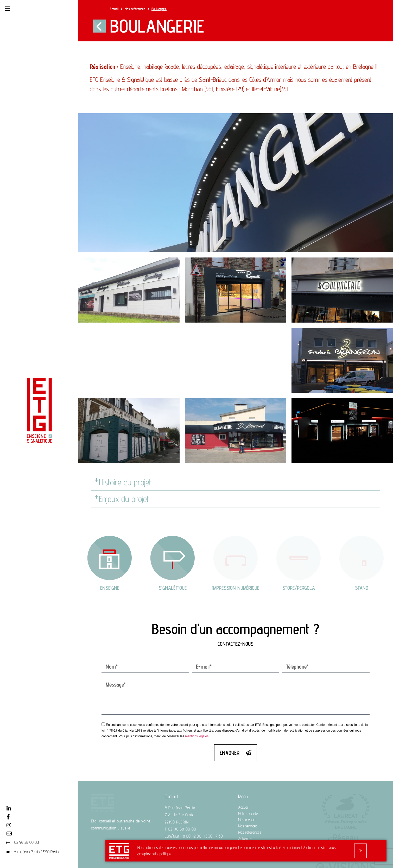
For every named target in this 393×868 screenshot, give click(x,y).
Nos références (135, 9)
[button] (236, 482)
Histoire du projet (125, 482)
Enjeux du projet (124, 499)
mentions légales (197, 697)
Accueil (114, 9)
